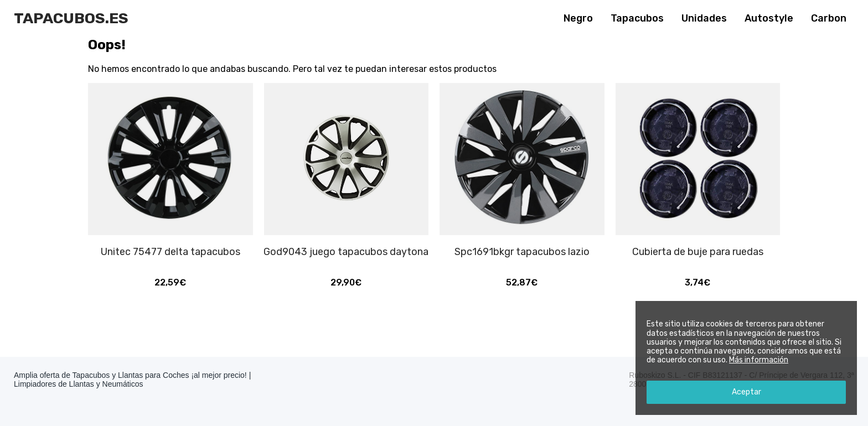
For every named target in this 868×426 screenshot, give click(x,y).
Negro (578, 18)
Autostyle (769, 18)
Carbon (829, 18)
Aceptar (746, 392)
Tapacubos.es (71, 18)
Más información (759, 360)
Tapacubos (637, 18)
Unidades (704, 18)
